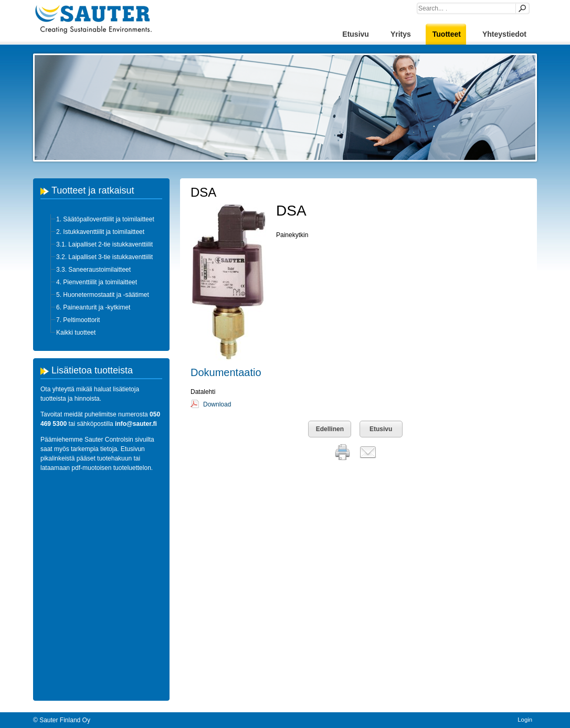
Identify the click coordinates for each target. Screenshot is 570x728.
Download (217, 404)
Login (525, 720)
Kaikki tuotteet (76, 333)
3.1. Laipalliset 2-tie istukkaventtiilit (104, 244)
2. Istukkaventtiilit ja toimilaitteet (100, 232)
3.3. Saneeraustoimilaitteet (93, 270)
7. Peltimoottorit (78, 320)
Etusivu (381, 429)
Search (522, 8)
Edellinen (330, 429)
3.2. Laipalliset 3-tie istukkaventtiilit (104, 257)
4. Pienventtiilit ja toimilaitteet (97, 282)
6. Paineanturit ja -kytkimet (93, 307)
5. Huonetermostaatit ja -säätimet (103, 295)
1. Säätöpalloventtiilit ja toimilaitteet (105, 219)
